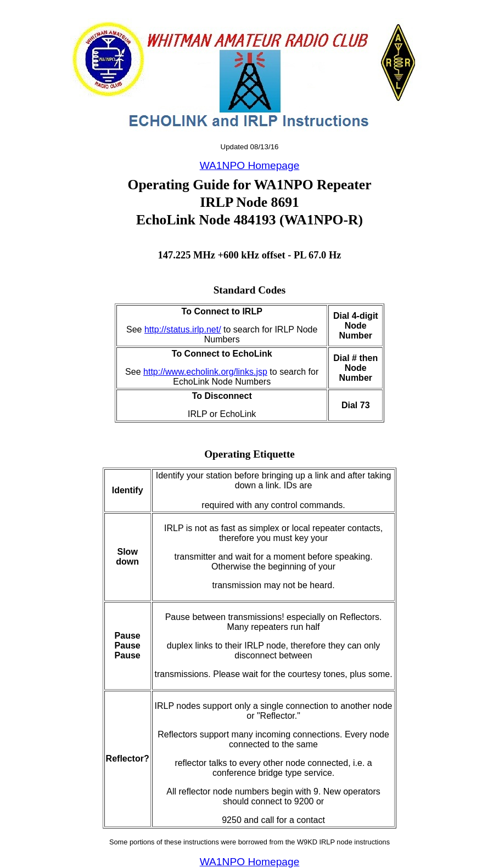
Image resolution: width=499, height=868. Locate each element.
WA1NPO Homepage (250, 165)
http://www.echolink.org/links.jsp (205, 372)
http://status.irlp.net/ (183, 329)
